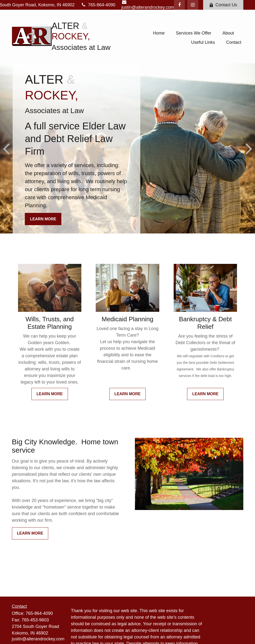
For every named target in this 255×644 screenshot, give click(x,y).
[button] (159, 33)
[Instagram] (193, 5)
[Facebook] (179, 5)
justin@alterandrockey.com (38, 639)
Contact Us (223, 5)
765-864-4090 (98, 5)
